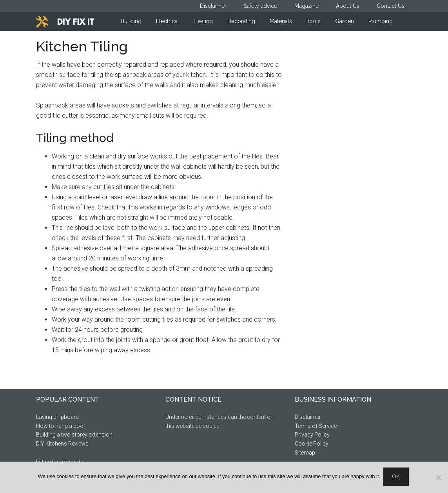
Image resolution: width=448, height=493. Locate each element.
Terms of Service (316, 426)
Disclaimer (308, 417)
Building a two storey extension (74, 435)
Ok (397, 478)
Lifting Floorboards (60, 462)
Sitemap (305, 453)
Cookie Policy (312, 444)
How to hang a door (61, 426)
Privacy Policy (312, 435)
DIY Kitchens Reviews (62, 444)
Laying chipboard (57, 417)
